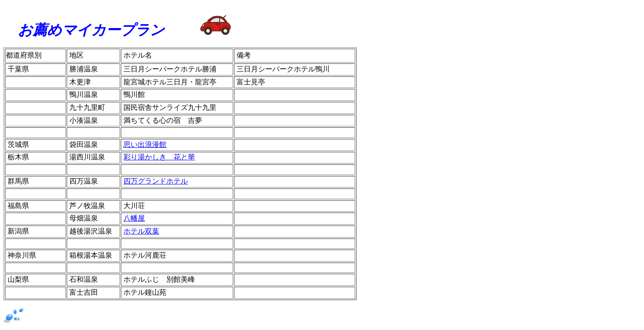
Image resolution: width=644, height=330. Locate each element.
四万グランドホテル (156, 181)
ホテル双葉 (141, 231)
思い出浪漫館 (145, 144)
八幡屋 (134, 218)
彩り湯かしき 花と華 (159, 157)
